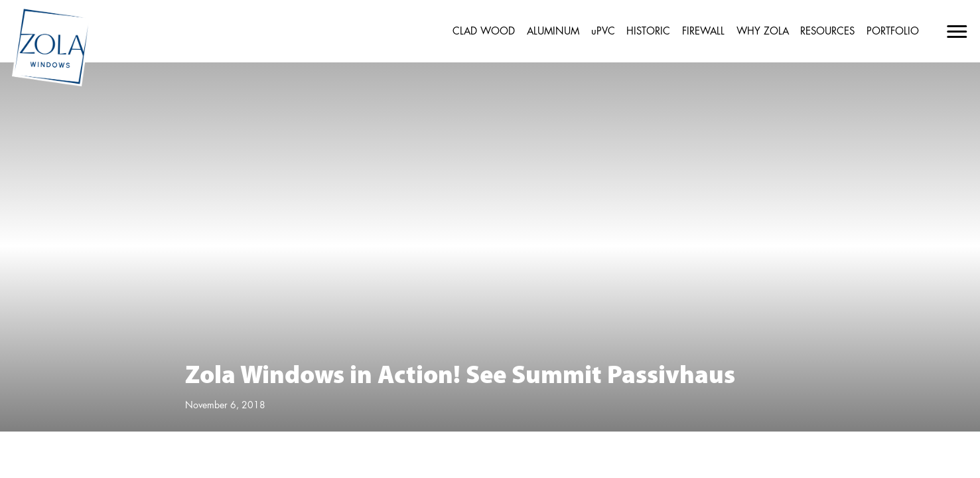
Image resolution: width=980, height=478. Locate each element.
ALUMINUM (553, 32)
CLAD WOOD (484, 32)
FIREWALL (703, 32)
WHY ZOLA (763, 32)
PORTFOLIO (893, 32)
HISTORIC (648, 32)
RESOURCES (827, 32)
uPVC (603, 32)
